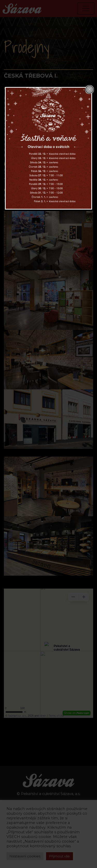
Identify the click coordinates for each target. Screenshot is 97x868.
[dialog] (49, 148)
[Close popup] (89, 90)
